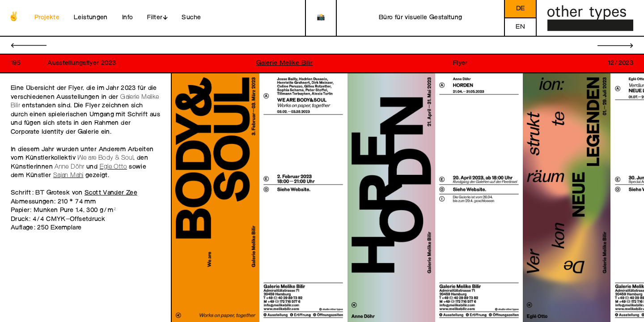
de (521, 9)
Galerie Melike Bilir (285, 63)
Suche (191, 18)
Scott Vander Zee (111, 193)
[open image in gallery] (216, 198)
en (520, 27)
